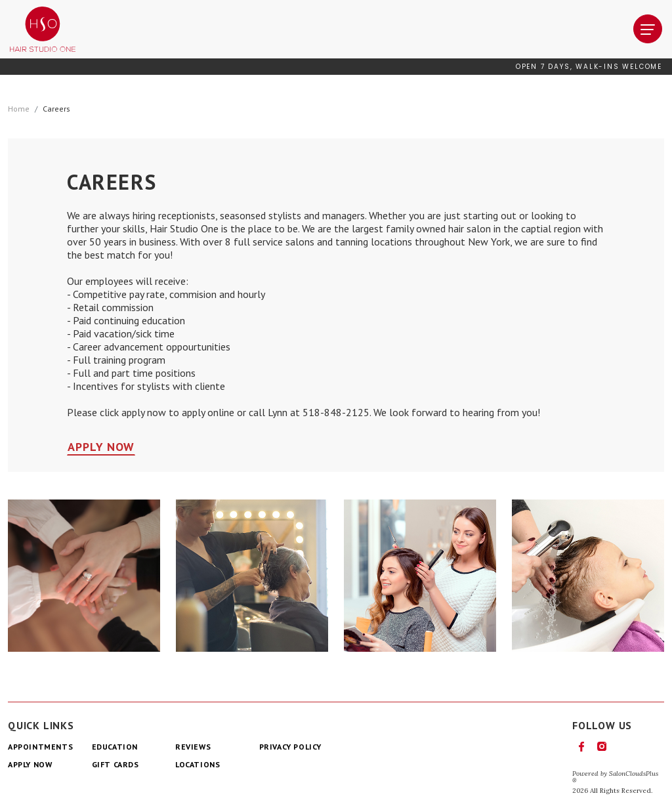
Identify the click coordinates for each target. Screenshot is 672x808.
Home (19, 109)
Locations (198, 764)
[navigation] (648, 29)
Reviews (193, 747)
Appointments (40, 747)
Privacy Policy (290, 747)
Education (115, 747)
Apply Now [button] (101, 447)
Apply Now (30, 764)
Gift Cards (115, 764)
